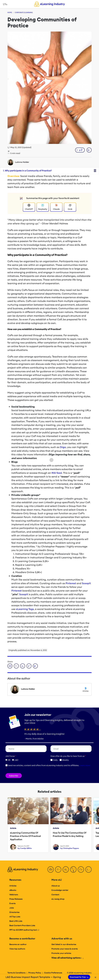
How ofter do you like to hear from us (68, 756)
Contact (55, 894)
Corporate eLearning (24, 12)
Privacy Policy (35, 973)
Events (12, 903)
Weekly (64, 760)
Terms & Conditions (16, 973)
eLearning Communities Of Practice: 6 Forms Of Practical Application (25, 836)
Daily (54, 760)
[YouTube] (73, 869)
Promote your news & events (65, 949)
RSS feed (57, 473)
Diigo (63, 447)
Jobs (12, 908)
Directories (14, 912)
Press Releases (16, 899)
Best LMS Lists (16, 921)
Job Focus (11, 756)
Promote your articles (61, 953)
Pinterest (71, 583)
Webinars (14, 894)
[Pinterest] (81, 869)
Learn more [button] (85, 765)
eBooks (13, 890)
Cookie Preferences (53, 973)
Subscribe (14, 776)
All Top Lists (15, 917)
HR (9, 760)
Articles (13, 886)
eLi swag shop (58, 899)
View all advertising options (67, 958)
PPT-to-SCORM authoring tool (24, 930)
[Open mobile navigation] (4, 4)
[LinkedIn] (66, 869)
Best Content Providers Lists (22, 925)
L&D (16, 760)
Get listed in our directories (64, 944)
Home (10, 12)
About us (56, 886)
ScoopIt (86, 583)
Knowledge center (60, 890)
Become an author (18, 944)
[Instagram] (88, 869)
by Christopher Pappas (70, 848)
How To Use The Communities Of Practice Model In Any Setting (70, 834)
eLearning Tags (25, 609)
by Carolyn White (25, 848)
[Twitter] (58, 869)
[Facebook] (51, 869)
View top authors (17, 949)
